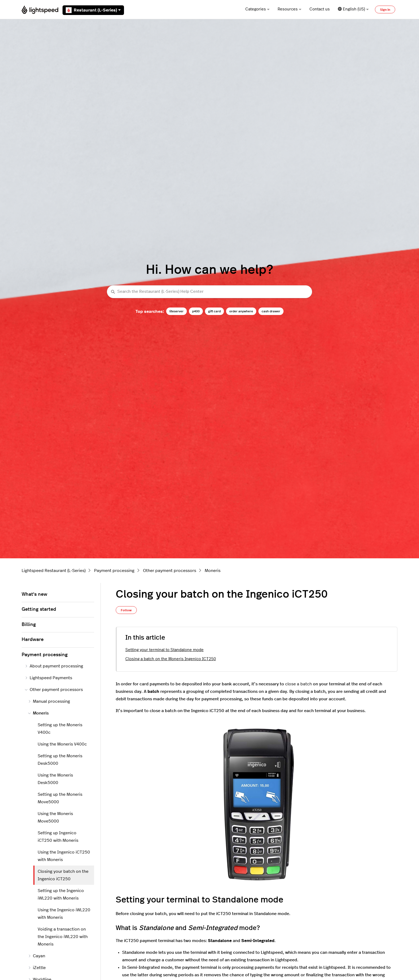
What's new (34, 594)
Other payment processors (170, 571)
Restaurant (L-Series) (93, 10)
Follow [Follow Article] (126, 610)
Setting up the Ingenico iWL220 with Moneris (61, 894)
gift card (214, 311)
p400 (196, 311)
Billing (29, 625)
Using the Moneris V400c (62, 744)
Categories (257, 9)
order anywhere (241, 311)
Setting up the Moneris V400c (60, 729)
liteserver (176, 311)
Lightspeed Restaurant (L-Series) (54, 571)
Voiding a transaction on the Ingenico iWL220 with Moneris (63, 937)
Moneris (213, 571)
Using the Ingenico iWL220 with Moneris (64, 914)
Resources (290, 9)
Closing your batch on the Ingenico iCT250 (63, 875)
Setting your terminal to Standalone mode (164, 650)
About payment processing (54, 666)
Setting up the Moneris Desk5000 (60, 760)
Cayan (37, 956)
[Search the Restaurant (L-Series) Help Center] (210, 292)
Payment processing (114, 571)
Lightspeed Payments (49, 678)
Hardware (33, 640)
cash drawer (271, 311)
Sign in (385, 10)
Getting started (39, 609)
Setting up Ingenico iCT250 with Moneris (58, 837)
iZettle (37, 968)
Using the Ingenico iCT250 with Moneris (64, 856)
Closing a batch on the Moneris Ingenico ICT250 (171, 659)
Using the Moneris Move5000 (55, 817)
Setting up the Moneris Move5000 (60, 798)
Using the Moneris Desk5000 (55, 779)
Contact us (320, 9)
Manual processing (49, 701)
